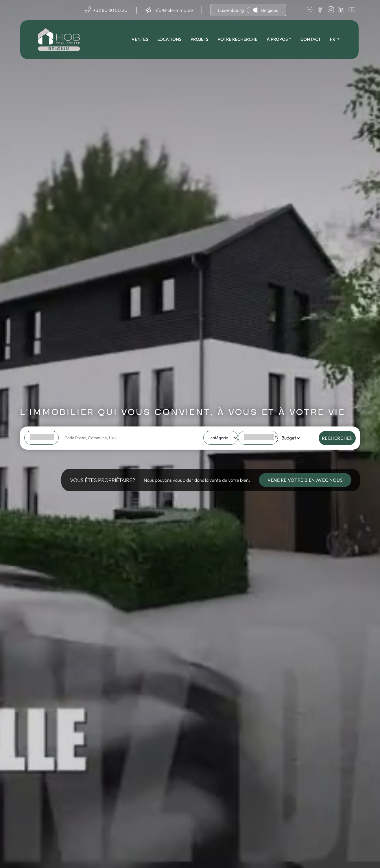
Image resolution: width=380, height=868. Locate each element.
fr (334, 39)
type (259, 437)
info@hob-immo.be (173, 10)
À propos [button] (278, 39)
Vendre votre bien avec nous (305, 480)
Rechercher (337, 438)
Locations (170, 39)
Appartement (259, 443)
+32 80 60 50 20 (110, 10)
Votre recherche (238, 39)
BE (43, 437)
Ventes (140, 39)
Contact (311, 39)
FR (43, 443)
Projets (200, 39)
